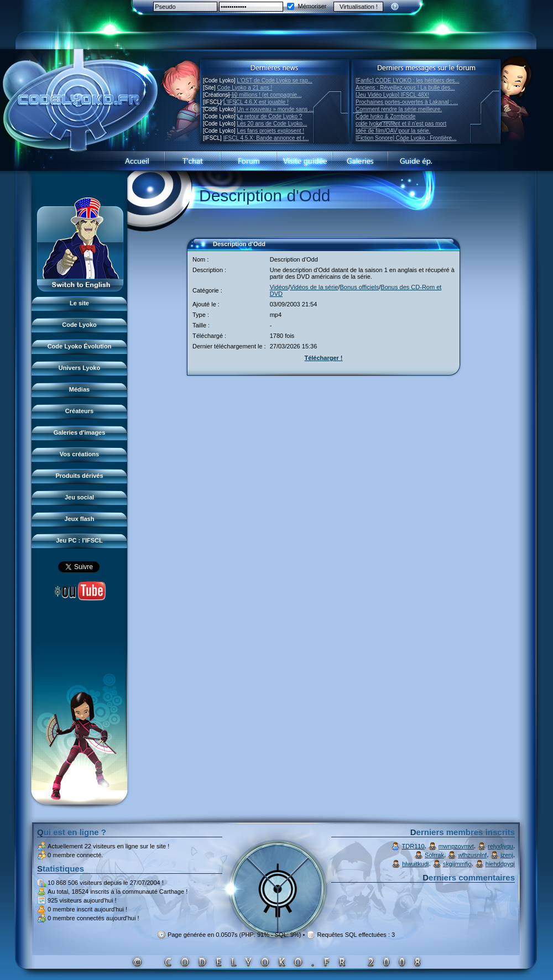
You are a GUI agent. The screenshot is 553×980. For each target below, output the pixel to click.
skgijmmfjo (457, 864)
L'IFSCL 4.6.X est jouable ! (256, 102)
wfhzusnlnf (472, 855)
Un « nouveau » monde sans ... (275, 109)
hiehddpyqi (500, 864)
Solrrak (434, 855)
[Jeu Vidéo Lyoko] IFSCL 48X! (392, 95)
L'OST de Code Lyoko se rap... (274, 80)
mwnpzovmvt (456, 846)
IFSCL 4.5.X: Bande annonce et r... (266, 138)
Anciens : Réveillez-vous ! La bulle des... (405, 88)
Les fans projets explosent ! (270, 131)
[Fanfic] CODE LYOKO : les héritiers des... (408, 80)
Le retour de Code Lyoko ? (269, 116)
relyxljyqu (500, 846)
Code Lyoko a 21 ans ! (245, 88)
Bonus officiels (360, 287)
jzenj (507, 855)
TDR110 (413, 846)
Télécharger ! (323, 358)
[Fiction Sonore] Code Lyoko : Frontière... (406, 138)
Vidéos (279, 287)
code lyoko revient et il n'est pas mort (401, 124)
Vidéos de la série (314, 287)
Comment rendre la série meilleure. (399, 109)
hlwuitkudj (415, 864)
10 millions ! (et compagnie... (266, 95)
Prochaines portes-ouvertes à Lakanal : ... (407, 102)
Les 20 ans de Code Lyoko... (272, 124)
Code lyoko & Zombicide (385, 116)
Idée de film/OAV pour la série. (393, 131)
